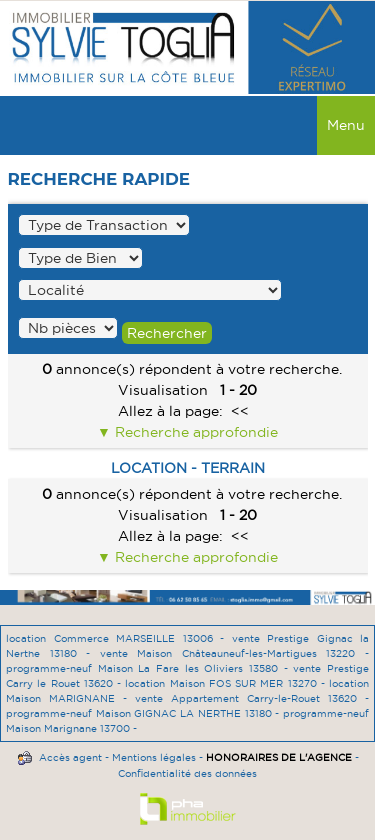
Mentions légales (154, 757)
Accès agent (70, 757)
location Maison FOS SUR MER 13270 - (227, 683)
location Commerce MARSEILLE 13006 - (119, 638)
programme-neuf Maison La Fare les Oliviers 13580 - (149, 668)
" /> (68, 328)
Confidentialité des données (187, 773)
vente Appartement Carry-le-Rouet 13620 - (252, 698)
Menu (346, 125)
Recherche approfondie (194, 432)
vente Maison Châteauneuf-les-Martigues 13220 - (234, 653)
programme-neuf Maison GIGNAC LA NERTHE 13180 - (144, 713)
